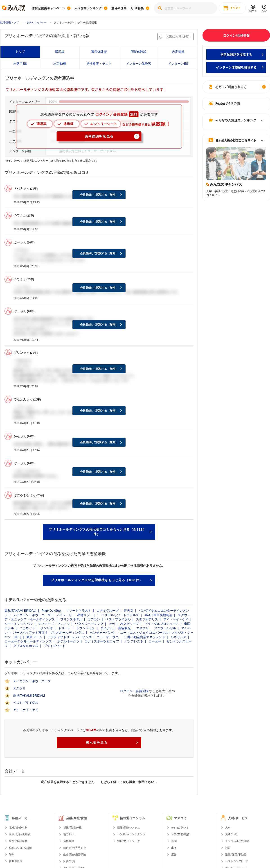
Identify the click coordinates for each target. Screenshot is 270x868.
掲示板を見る (112, 742)
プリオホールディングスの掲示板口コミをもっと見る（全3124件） (100, 532)
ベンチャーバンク (102, 633)
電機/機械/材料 (18, 828)
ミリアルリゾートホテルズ (120, 615)
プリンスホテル (71, 619)
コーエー (155, 641)
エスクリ (142, 628)
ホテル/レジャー (36, 22)
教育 (228, 848)
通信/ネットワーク (129, 841)
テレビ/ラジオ (180, 828)
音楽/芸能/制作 (180, 834)
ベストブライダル (118, 619)
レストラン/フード (237, 861)
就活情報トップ (9, 22)
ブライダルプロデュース (162, 624)
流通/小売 (231, 834)
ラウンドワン (85, 628)
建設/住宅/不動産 (236, 855)
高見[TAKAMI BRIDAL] (20, 611)
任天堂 (128, 611)
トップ (20, 52)
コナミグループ (108, 611)
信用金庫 (69, 841)
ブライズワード (54, 646)
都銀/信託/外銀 (72, 828)
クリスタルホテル (26, 646)
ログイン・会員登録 (134, 691)
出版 (174, 848)
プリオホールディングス (67, 633)
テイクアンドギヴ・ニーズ (32, 615)
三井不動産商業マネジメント (145, 637)
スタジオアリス (147, 619)
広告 (174, 855)
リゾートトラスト (79, 611)
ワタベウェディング (89, 624)
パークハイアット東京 (29, 633)
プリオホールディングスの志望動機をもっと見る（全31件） (101, 580)
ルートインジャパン (19, 624)
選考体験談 (99, 52)
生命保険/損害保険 (75, 855)
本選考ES (20, 64)
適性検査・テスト (99, 64)
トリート (65, 628)
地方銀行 (69, 834)
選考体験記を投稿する (236, 54)
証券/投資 (69, 861)
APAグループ (129, 624)
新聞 (174, 841)
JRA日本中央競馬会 (158, 615)
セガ (112, 624)
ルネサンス (178, 637)
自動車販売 (16, 861)
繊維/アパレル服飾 (20, 848)
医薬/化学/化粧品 (20, 834)
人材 (228, 828)
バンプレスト (134, 641)
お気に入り (178, 36)
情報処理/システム (129, 828)
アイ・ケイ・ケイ (176, 619)
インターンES (178, 64)
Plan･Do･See (51, 611)
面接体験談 (139, 52)
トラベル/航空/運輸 (237, 841)
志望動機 (60, 64)
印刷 (12, 855)
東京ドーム (34, 637)
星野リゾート (87, 615)
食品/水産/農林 (18, 841)
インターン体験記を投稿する (236, 67)
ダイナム (107, 628)
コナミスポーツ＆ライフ (102, 641)
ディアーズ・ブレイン (54, 624)
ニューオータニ (108, 637)
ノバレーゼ (64, 615)
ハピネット (27, 628)
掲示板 (60, 52)
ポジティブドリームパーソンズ (70, 637)
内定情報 (178, 52)
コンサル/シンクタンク (131, 834)
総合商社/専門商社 (75, 848)
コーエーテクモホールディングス (28, 641)
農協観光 (124, 628)
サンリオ (47, 628)
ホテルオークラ (68, 641)
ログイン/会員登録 (236, 35)
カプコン (94, 619)
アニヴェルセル (165, 628)
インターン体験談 (139, 64)
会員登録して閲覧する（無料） (99, 195)
